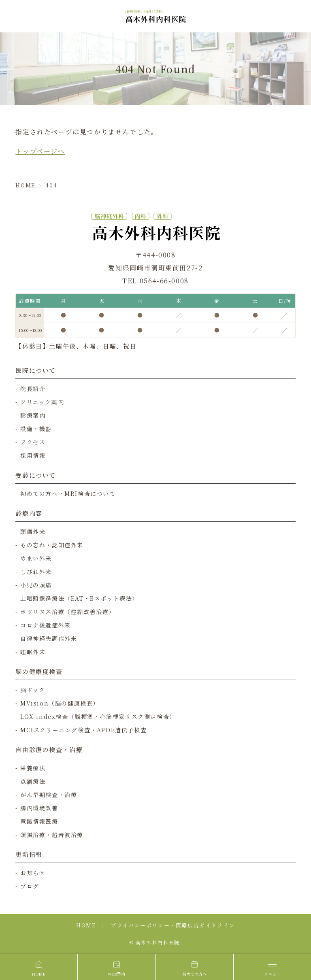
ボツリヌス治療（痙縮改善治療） (68, 612)
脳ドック (33, 690)
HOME (86, 925)
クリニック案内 (42, 402)
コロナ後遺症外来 (46, 625)
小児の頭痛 (36, 585)
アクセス (33, 442)
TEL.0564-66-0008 (155, 281)
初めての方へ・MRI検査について (68, 493)
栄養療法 (33, 768)
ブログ (30, 886)
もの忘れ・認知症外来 (52, 545)
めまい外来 (36, 558)
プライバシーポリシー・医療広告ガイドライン (173, 925)
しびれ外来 (36, 572)
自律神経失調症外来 (49, 638)
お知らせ (33, 873)
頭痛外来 (33, 531)
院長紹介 (33, 389)
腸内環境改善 (39, 808)
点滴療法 (33, 781)
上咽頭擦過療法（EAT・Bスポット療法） (79, 598)
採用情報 (33, 455)
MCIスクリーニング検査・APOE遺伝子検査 (83, 730)
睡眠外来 (33, 652)
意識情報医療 (39, 821)
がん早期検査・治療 (49, 795)
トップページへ (40, 151)
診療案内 (33, 415)
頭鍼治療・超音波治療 (52, 835)
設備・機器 (36, 429)
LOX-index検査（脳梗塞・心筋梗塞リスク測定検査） (98, 716)
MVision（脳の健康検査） (60, 703)
